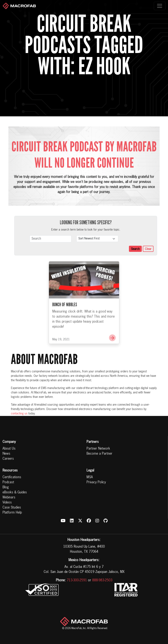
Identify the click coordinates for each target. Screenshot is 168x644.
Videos (7, 503)
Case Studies (12, 508)
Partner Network (98, 449)
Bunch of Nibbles (65, 314)
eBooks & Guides (15, 493)
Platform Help (12, 513)
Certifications (12, 477)
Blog (6, 487)
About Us (9, 449)
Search (135, 249)
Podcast (8, 482)
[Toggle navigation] (160, 6)
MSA (90, 477)
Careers (8, 459)
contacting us (19, 414)
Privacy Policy (96, 482)
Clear (148, 249)
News (6, 454)
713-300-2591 (77, 580)
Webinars (9, 498)
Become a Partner (99, 454)
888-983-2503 (102, 580)
